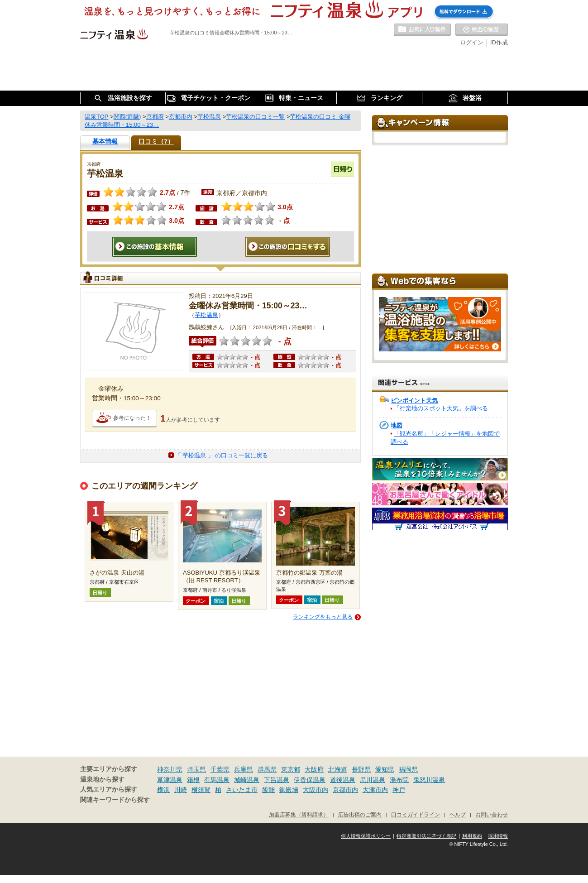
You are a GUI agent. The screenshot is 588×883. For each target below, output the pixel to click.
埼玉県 (196, 769)
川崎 (181, 790)
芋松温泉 (206, 315)
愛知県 (385, 769)
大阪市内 (316, 790)
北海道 (338, 769)
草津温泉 (170, 780)
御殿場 (289, 790)
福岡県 (408, 769)
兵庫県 (244, 769)
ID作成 (499, 42)
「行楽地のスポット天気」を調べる (441, 408)
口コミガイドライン (416, 814)
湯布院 (399, 780)
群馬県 (267, 769)
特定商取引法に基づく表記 (426, 836)
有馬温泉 (217, 780)
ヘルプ (458, 814)
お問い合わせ (492, 814)
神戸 (399, 790)
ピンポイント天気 (414, 401)
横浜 (163, 790)
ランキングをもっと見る (323, 617)
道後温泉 (343, 780)
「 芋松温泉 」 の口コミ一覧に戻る (222, 455)
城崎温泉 (247, 780)
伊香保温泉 (310, 780)
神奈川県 (170, 769)
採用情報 (498, 836)
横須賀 (201, 790)
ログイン (472, 42)
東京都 (291, 769)
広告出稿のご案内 (360, 814)
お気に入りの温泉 (422, 30)
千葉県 (220, 769)
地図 (397, 425)
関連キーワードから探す (115, 800)
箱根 (193, 780)
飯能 (268, 790)
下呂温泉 (277, 780)
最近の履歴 (482, 30)
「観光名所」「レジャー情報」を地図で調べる (445, 438)
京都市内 (345, 790)
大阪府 (314, 769)
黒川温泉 (373, 780)
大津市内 (375, 790)
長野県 (361, 769)
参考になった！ (132, 418)
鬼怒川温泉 (429, 780)
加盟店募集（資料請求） (299, 814)
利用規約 (472, 836)
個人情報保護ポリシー (366, 836)
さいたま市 (242, 790)
